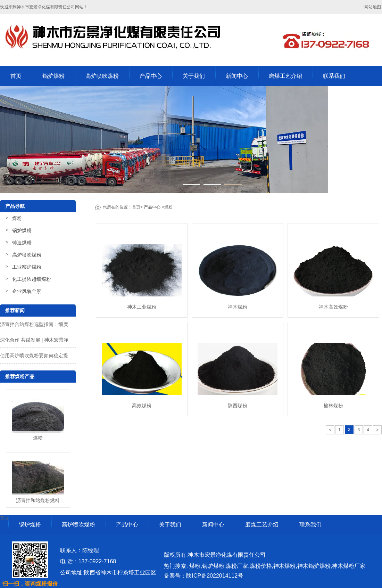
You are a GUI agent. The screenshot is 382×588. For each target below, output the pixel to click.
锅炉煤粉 (53, 76)
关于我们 (194, 76)
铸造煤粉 (22, 243)
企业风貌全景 (27, 291)
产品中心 (151, 76)
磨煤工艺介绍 (285, 76)
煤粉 (17, 218)
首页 (16, 76)
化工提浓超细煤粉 (32, 279)
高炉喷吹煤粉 (102, 76)
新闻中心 (237, 76)
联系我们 (334, 76)
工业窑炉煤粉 (27, 267)
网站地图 (373, 7)
